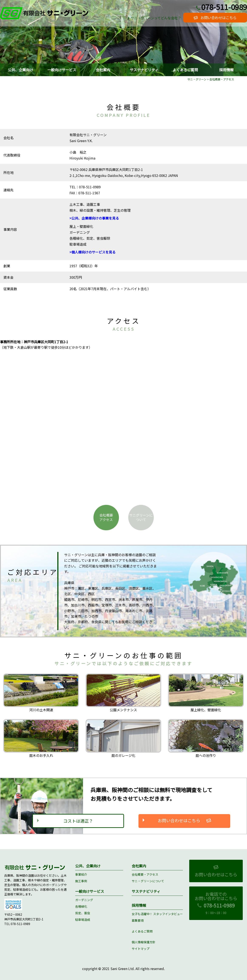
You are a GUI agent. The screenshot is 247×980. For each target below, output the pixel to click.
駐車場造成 (83, 920)
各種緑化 (81, 906)
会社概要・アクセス (145, 874)
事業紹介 (81, 874)
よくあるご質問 (185, 70)
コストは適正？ (78, 821)
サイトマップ (141, 949)
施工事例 (81, 881)
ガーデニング (84, 900)
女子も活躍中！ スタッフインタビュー (157, 914)
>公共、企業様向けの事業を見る (94, 218)
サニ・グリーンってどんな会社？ (154, 18)
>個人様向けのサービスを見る (92, 252)
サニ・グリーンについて (148, 881)
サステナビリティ (144, 70)
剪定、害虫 (83, 913)
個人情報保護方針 (144, 942)
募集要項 (138, 920)
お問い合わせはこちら (215, 17)
